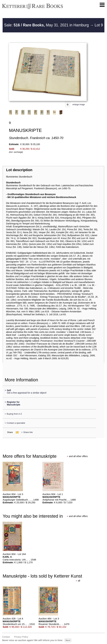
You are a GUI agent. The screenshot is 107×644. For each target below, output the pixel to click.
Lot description (19, 170)
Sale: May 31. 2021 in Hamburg (47, 25)
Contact (6, 637)
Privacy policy (21, 637)
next (68, 640)
